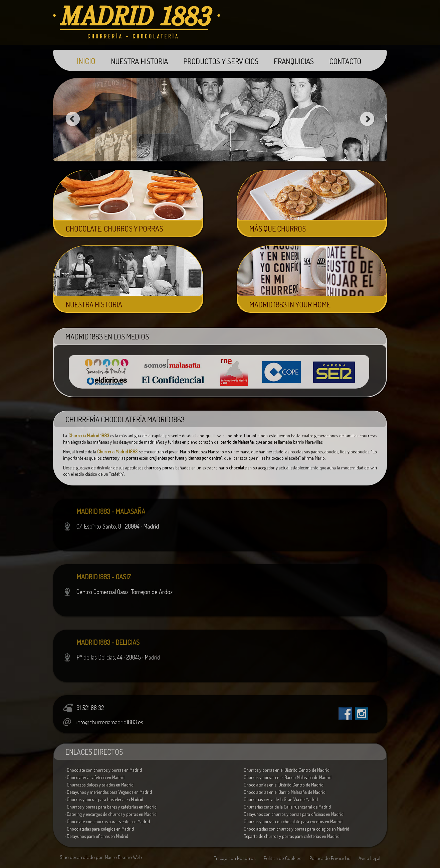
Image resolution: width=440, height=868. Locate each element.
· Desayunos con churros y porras (293, 814)
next (367, 119)
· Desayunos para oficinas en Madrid (96, 836)
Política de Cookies (283, 858)
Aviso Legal (369, 858)
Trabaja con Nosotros (235, 858)
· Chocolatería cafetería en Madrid (95, 777)
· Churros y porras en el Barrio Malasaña (287, 777)
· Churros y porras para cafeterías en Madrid (111, 807)
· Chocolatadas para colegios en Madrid (99, 829)
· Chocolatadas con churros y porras (295, 829)
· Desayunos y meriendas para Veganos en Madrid (108, 792)
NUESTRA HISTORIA (139, 61)
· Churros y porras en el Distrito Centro (286, 770)
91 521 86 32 (90, 708)
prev (73, 119)
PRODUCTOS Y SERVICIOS (221, 61)
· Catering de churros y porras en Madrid (111, 814)
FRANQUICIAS (294, 61)
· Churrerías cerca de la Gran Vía (280, 799)
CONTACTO (345, 61)
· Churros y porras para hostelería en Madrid (104, 799)
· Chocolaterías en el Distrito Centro (283, 785)
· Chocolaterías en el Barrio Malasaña (284, 792)
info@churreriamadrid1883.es (110, 722)
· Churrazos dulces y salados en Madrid (99, 785)
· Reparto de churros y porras (291, 836)
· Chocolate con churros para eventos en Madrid (107, 821)
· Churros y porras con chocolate (292, 821)
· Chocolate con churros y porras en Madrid (103, 770)
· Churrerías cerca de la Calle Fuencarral (286, 807)
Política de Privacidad (330, 858)
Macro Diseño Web (123, 857)
